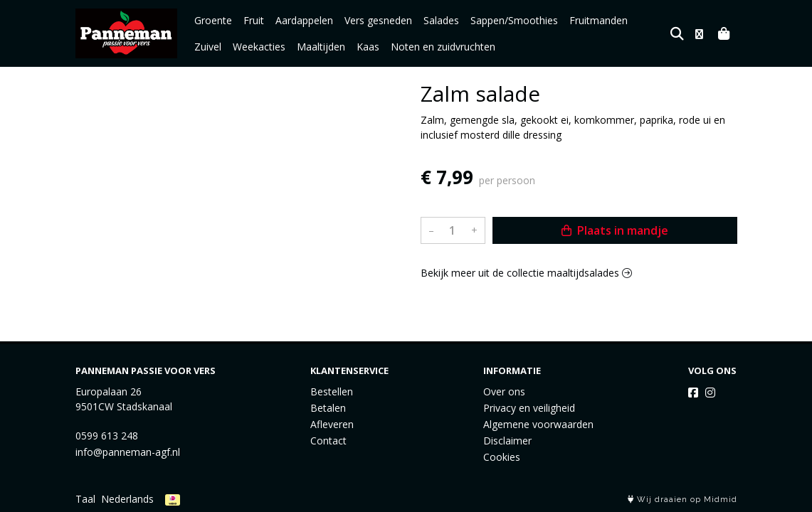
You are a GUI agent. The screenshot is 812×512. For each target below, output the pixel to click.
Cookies (502, 457)
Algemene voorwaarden (538, 424)
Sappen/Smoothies (514, 20)
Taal (85, 499)
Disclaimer (507, 441)
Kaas (329, 47)
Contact (328, 441)
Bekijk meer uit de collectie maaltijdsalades (526, 273)
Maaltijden (283, 47)
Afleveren (332, 424)
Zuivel (653, 20)
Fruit (254, 20)
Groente (213, 20)
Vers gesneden (378, 20)
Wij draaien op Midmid (682, 500)
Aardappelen (304, 20)
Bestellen (332, 391)
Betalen (328, 408)
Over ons (504, 391)
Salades (441, 20)
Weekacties (221, 47)
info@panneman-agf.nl (128, 452)
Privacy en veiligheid (529, 408)
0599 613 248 (107, 436)
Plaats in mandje (615, 230)
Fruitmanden (599, 20)
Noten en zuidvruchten (405, 47)
